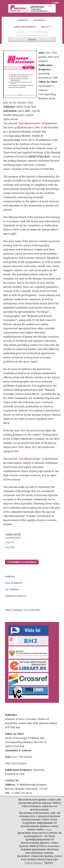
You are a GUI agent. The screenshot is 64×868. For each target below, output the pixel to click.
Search (32, 39)
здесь (48, 829)
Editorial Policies (16, 596)
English (9, 542)
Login (56, 2)
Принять (49, 863)
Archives (39, 20)
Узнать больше (33, 863)
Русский (10, 547)
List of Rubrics (14, 583)
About (46, 27)
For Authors (12, 589)
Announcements (25, 27)
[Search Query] (32, 34)
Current (22, 20)
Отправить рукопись (22, 562)
